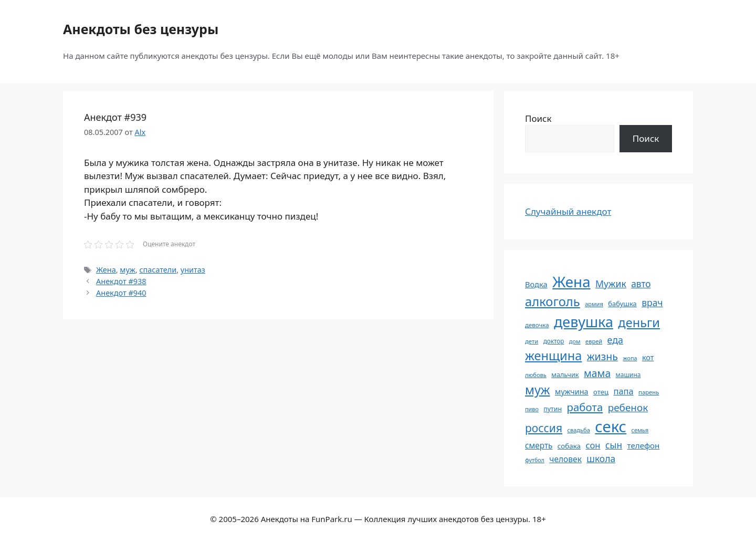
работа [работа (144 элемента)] (585, 407)
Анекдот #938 (121, 281)
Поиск (538, 118)
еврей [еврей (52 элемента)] (594, 341)
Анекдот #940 (121, 293)
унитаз (193, 270)
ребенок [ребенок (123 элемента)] (628, 408)
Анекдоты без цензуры (141, 29)
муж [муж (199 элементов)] (538, 390)
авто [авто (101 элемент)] (641, 284)
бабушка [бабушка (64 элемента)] (622, 304)
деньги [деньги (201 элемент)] (639, 322)
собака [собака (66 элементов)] (569, 446)
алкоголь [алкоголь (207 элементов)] (553, 301)
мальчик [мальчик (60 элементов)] (565, 375)
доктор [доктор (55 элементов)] (554, 341)
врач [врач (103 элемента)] (652, 303)
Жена (106, 270)
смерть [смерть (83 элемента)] (539, 445)
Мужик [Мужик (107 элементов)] (611, 284)
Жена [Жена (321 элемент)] (571, 282)
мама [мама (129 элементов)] (597, 373)
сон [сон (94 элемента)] (593, 445)
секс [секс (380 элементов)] (611, 426)
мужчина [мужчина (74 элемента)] (572, 392)
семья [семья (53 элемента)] (640, 430)
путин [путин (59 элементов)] (553, 409)
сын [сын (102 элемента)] (614, 445)
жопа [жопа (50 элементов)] (630, 358)
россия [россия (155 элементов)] (544, 428)
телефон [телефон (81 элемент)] (644, 445)
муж (127, 270)
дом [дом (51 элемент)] (575, 341)
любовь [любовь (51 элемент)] (536, 375)
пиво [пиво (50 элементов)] (532, 409)
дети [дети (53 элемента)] (532, 341)
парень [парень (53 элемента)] (649, 392)
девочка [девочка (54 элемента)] (537, 325)
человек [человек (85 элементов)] (565, 459)
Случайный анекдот (568, 211)
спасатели (158, 270)
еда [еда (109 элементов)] (615, 340)
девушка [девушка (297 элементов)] (584, 322)
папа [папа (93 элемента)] (624, 391)
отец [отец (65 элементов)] (601, 392)
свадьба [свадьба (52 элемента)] (578, 430)
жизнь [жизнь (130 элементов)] (602, 356)
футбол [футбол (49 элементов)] (535, 460)
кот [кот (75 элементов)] (648, 357)
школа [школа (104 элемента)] (601, 458)
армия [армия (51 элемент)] (594, 304)
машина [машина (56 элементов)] (628, 374)
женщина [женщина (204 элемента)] (553, 356)
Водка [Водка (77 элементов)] (536, 284)
